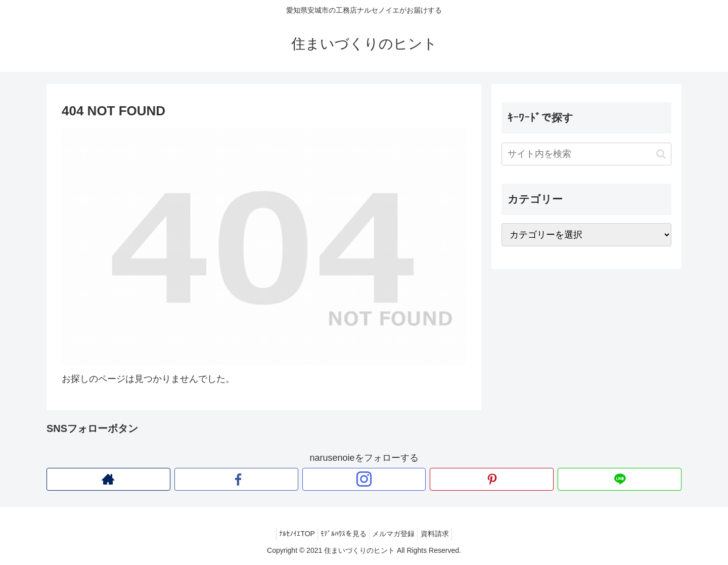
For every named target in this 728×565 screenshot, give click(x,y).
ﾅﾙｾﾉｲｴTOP (290, 534)
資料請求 (442, 534)
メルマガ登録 (396, 534)
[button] (661, 154)
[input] (586, 154)
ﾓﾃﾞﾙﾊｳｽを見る (341, 534)
